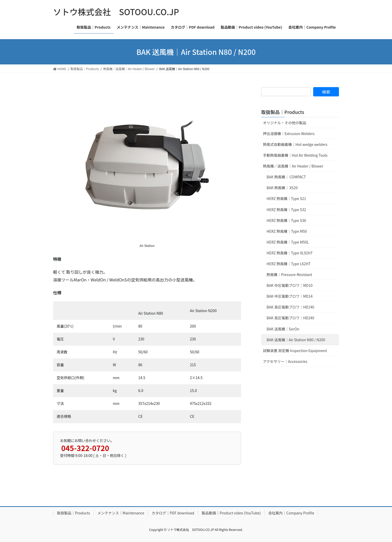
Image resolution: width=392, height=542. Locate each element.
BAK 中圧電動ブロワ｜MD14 (289, 296)
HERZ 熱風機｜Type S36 (286, 220)
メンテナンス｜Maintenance (121, 513)
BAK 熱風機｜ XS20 (282, 188)
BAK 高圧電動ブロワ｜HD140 (290, 307)
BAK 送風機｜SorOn (283, 329)
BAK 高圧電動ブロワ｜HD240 (290, 318)
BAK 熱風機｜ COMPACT (286, 177)
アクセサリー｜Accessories (285, 361)
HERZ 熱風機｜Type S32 (286, 210)
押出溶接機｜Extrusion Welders (289, 134)
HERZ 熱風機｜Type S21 (286, 198)
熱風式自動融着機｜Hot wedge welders (295, 144)
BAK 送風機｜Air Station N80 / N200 (296, 340)
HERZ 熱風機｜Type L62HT (289, 264)
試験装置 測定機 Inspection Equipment (295, 351)
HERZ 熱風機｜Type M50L (288, 242)
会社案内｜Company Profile (291, 513)
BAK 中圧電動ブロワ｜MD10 (289, 285)
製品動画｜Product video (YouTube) (231, 513)
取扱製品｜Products (283, 112)
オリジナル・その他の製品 (285, 123)
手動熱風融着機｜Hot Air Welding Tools (295, 155)
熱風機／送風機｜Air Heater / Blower (293, 166)
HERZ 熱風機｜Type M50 (287, 231)
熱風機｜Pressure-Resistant (289, 274)
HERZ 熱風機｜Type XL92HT (290, 253)
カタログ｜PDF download (173, 513)
